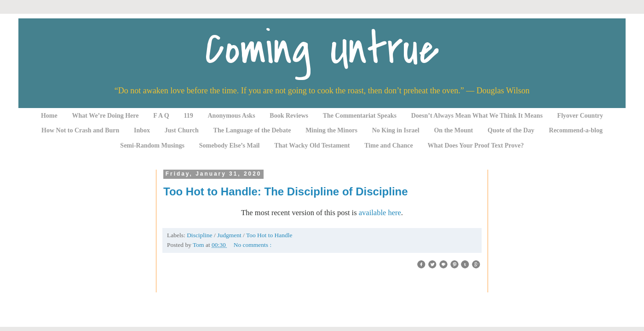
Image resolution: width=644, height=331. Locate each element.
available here (380, 213)
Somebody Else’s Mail (230, 146)
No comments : (253, 245)
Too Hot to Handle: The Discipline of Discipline (286, 191)
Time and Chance (389, 146)
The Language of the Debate (252, 130)
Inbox (142, 130)
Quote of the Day (511, 130)
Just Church (182, 130)
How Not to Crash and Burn (80, 130)
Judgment (230, 235)
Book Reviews (289, 116)
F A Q (161, 116)
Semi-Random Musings (152, 146)
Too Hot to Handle (269, 235)
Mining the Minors (331, 130)
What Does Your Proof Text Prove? (476, 146)
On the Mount (453, 130)
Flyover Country (580, 116)
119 (189, 116)
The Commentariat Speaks (360, 116)
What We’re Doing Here (105, 116)
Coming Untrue (322, 49)
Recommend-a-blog (576, 130)
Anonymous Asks (232, 116)
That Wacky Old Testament (312, 146)
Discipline (200, 235)
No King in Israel (396, 130)
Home (49, 116)
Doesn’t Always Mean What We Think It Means (477, 116)
